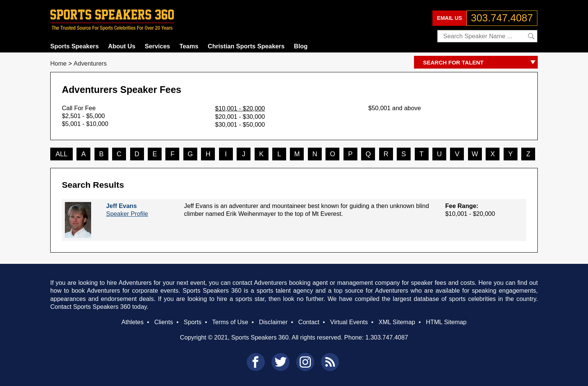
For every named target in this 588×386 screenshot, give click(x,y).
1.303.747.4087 (387, 337)
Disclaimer (273, 322)
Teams (189, 46)
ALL (61, 154)
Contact (309, 322)
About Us (122, 46)
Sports (193, 322)
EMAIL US (449, 18)
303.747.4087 (502, 18)
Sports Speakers (74, 46)
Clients (163, 322)
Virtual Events (349, 322)
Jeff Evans (121, 206)
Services (157, 46)
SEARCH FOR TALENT (480, 63)
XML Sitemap (397, 322)
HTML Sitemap (446, 322)
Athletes (133, 322)
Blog (301, 46)
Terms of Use (230, 322)
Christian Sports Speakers (246, 46)
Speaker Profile (127, 214)
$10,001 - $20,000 (240, 108)
